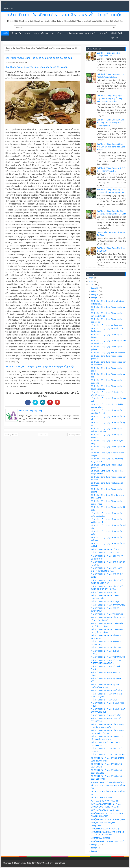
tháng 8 (95, 845)
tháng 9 (95, 298)
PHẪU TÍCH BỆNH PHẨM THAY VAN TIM (108, 755)
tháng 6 (95, 848)
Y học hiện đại (41, 33)
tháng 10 (95, 295)
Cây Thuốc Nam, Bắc (21, 33)
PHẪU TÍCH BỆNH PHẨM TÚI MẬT (105, 550)
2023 (91, 278)
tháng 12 (95, 288)
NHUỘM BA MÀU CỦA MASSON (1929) (107, 841)
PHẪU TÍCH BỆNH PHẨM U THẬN (105, 602)
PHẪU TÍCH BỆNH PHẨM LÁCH (104, 700)
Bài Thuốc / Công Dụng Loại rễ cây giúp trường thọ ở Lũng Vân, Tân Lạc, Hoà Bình (110, 99)
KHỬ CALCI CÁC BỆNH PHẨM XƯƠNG (107, 782)
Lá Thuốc (104, 33)
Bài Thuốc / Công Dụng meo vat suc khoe (108, 353)
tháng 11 (95, 291)
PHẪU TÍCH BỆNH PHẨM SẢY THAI (106, 648)
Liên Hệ (115, 38)
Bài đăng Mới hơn (11, 435)
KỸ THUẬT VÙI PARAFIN (101, 798)
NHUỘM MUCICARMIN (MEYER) (105, 829)
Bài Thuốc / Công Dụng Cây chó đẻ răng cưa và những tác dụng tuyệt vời (111, 123)
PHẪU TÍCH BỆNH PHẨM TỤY (103, 592)
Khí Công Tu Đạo (75, 33)
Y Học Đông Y (57, 33)
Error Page (117, 33)
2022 (91, 281)
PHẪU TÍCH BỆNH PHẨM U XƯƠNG (106, 715)
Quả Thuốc (91, 33)
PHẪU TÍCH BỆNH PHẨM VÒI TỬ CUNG (108, 657)
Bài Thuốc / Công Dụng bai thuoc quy (106, 325)
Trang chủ (8, 9)
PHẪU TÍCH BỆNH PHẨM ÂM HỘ (105, 553)
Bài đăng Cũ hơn (74, 435)
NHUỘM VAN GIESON (100, 838)
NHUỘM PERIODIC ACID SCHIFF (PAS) (108, 819)
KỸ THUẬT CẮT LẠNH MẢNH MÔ (105, 810)
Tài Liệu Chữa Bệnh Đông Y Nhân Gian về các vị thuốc (65, 15)
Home (5, 33)
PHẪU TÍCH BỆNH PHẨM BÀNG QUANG (108, 605)
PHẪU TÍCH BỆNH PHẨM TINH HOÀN (107, 614)
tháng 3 (95, 851)
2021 (91, 285)
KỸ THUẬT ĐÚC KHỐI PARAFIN (104, 801)
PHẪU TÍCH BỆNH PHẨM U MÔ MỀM (106, 690)
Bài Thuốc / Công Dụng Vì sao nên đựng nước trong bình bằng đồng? (111, 147)
